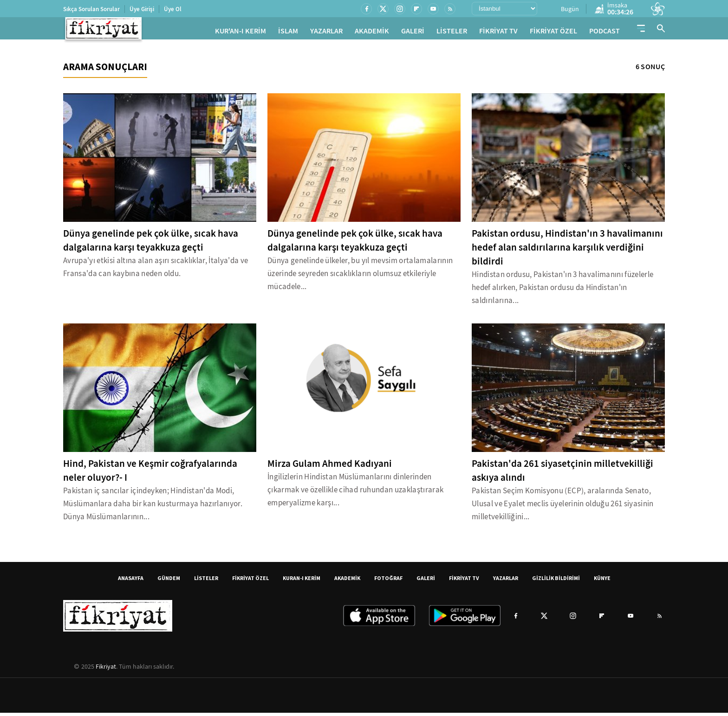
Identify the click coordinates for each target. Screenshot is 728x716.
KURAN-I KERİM (302, 581)
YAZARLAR (326, 33)
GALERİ (413, 33)
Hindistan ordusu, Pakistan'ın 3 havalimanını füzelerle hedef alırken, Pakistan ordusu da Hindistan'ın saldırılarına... (562, 291)
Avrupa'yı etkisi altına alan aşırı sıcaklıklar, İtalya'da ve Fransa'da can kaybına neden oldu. (156, 270)
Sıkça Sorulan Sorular (91, 9)
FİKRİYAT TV (498, 33)
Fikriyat (106, 670)
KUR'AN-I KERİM (240, 33)
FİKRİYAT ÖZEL (553, 33)
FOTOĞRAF (388, 581)
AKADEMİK (372, 33)
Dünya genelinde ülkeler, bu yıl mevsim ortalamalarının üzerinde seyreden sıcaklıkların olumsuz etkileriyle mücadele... (360, 277)
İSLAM (288, 33)
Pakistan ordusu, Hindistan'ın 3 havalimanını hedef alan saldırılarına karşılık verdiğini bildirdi (567, 251)
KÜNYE (602, 581)
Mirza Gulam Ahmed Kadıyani (330, 467)
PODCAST (604, 33)
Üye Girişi (142, 9)
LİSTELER (452, 33)
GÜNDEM (169, 581)
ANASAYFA (131, 581)
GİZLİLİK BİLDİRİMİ (556, 581)
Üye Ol (173, 9)
